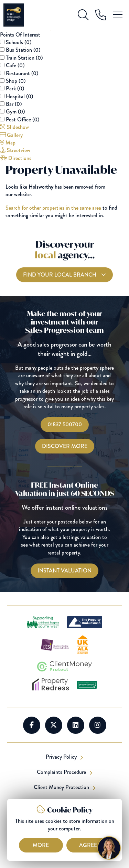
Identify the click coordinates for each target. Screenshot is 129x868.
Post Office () (23, 119)
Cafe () (15, 65)
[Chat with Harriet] (109, 848)
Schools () (19, 42)
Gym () (15, 112)
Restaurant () (22, 73)
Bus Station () (23, 50)
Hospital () (19, 96)
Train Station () (24, 58)
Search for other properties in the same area (53, 208)
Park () (15, 88)
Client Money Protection (62, 787)
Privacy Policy (62, 757)
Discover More (65, 446)
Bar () (14, 104)
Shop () (16, 81)
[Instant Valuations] (64, 571)
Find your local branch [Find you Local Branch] (60, 278)
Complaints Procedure (62, 772)
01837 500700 (65, 424)
